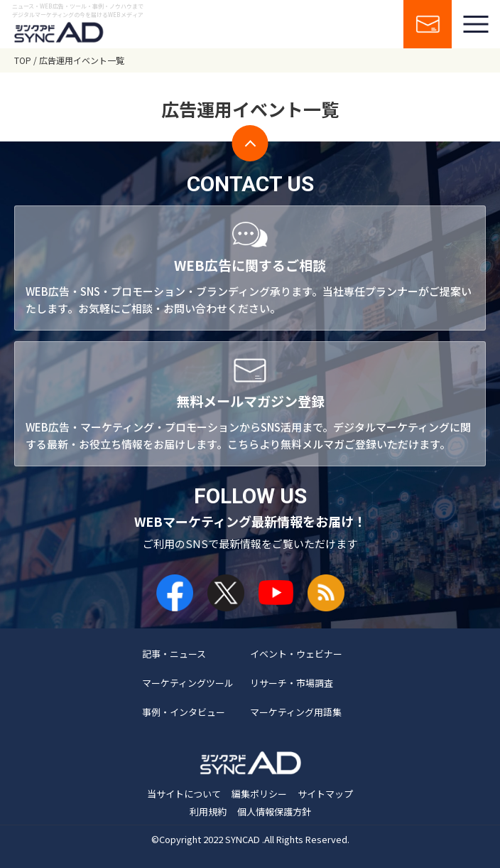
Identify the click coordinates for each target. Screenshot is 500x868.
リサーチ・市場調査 (292, 683)
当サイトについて (184, 794)
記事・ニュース (174, 654)
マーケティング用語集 (296, 712)
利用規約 (208, 811)
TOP (23, 60)
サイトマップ (325, 794)
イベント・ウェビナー (296, 654)
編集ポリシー (259, 794)
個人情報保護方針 (274, 811)
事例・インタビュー (184, 712)
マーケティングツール (188, 683)
